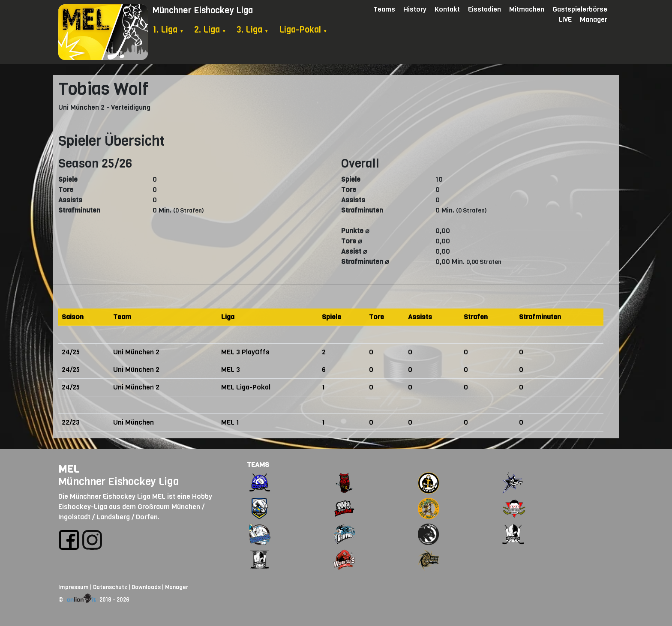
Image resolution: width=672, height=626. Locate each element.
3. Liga (253, 30)
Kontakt (447, 9)
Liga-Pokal (303, 30)
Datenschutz (110, 587)
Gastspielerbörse (580, 9)
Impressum (73, 587)
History (415, 9)
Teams (384, 9)
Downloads (146, 587)
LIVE (565, 19)
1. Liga (168, 30)
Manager (594, 19)
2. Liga (210, 30)
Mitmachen (527, 9)
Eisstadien (484, 9)
